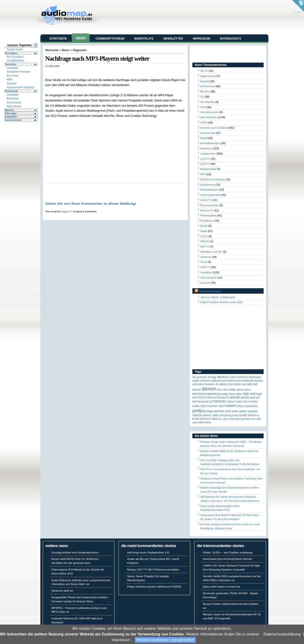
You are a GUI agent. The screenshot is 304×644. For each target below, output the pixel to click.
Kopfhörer (206, 148)
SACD (204, 236)
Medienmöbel (208, 169)
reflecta (197, 415)
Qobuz (243, 411)
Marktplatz (144, 39)
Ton (220, 419)
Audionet (216, 381)
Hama (232, 394)
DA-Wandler (207, 102)
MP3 (203, 174)
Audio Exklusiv (201, 381)
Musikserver (207, 185)
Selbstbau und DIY (211, 252)
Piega (210, 411)
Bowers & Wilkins (216, 384)
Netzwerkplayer (209, 190)
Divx (220, 390)
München (212, 406)
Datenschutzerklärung (282, 634)
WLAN (201, 422)
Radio (204, 231)
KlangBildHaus (15, 60)
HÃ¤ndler (11, 113)
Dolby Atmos (237, 390)
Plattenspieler (208, 215)
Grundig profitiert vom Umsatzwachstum (75, 553)
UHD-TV (205, 267)
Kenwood (203, 402)
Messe (230, 402)
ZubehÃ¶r (11, 117)
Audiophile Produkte (19, 72)
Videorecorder (209, 278)
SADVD (205, 241)
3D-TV (204, 71)
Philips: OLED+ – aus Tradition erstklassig (228, 553)
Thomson (205, 419)
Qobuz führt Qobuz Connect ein (221, 587)
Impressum (121, 640)
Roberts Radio (210, 415)
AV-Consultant (15, 57)
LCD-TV (205, 159)
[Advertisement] (101, 72)
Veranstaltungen (210, 291)
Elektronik (11, 91)
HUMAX (221, 397)
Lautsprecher (13, 120)
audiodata (13, 68)
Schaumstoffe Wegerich (21, 87)
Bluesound (234, 381)
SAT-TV (205, 247)
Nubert (230, 406)
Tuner (204, 262)
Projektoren (207, 221)
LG (210, 402)
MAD (10, 79)
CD (202, 97)
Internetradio (208, 133)
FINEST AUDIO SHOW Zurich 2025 (221, 302)
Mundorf (12, 83)
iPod (253, 397)
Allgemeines (207, 76)
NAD (221, 406)
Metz (239, 402)
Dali (255, 384)
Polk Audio (232, 411)
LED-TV (205, 164)
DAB (249, 384)
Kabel (204, 138)
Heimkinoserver (209, 112)
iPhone (245, 397)
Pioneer (219, 411)
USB (259, 419)
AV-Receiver (207, 86)
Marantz (219, 401)
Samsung (225, 415)
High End (249, 394)
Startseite (58, 39)
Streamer (206, 257)
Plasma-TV (207, 210)
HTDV (204, 123)
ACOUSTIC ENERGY (206, 377)
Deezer (197, 390)
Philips (199, 411)
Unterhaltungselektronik (242, 419)
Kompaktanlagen (210, 143)
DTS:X (248, 390)
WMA (208, 422)
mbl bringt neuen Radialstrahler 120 (148, 553)
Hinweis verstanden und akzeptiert (165, 640)
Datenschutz (230, 39)
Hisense (211, 397)
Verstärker (206, 272)
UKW (225, 419)
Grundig (223, 394)
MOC (245, 402)
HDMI (239, 394)
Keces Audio (14, 102)
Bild (225, 381)
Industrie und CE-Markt (214, 128)
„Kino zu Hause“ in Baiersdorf (218, 297)
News (81, 38)
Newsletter (173, 39)
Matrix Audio (14, 106)
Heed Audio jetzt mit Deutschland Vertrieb (227, 559)
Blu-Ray (205, 91)
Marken (10, 110)
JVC (258, 397)
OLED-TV (206, 200)
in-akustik (233, 397)
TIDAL (214, 419)
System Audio (15, 49)
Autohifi (205, 81)
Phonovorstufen (209, 205)
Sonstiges (11, 53)
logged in (67, 211)
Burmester (13, 76)
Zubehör (205, 283)
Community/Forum (110, 39)
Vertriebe (11, 64)
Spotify (243, 415)
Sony (235, 415)
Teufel (196, 419)
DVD (203, 107)
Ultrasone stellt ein (62, 591)
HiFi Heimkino (209, 117)
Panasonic (251, 406)
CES (244, 384)
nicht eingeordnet (210, 195)
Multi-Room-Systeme (213, 179)
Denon (209, 389)
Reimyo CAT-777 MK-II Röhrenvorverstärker (153, 570)
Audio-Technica (238, 377)
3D (194, 377)
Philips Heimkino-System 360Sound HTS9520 (154, 587)
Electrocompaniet (205, 394)
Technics (254, 415)
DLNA (226, 390)
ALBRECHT (223, 377)
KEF (194, 401)
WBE (195, 422)
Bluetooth (248, 381)
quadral (253, 411)
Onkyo (240, 406)
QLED (204, 226)
